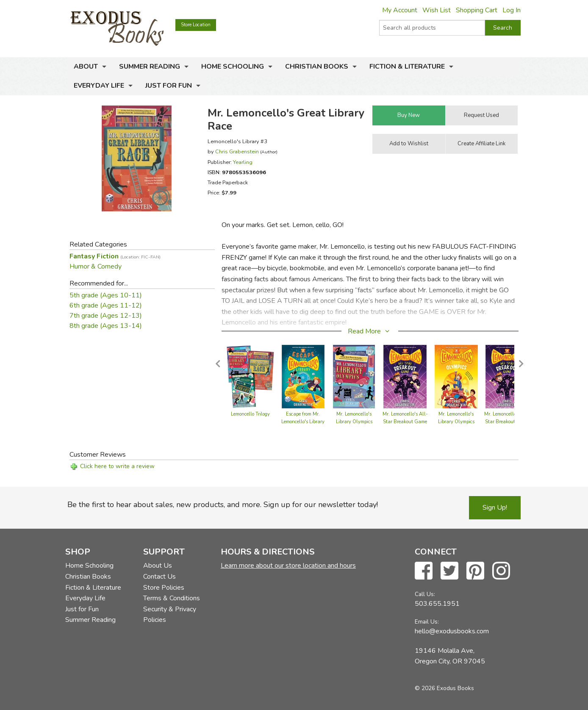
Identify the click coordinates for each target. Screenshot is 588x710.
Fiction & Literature (407, 67)
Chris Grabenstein (237, 151)
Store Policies (164, 588)
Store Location (196, 25)
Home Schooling (233, 67)
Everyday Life (99, 86)
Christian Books (317, 67)
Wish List (437, 10)
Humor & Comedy (96, 266)
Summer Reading (150, 67)
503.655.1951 (437, 604)
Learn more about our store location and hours (288, 566)
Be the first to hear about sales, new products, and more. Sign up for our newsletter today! (223, 505)
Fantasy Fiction (115, 256)
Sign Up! (495, 508)
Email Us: (427, 622)
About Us (158, 566)
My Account (400, 10)
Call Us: (425, 594)
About (86, 67)
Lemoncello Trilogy (250, 414)
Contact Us (159, 577)
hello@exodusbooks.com (452, 631)
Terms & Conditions (172, 598)
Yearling (243, 162)
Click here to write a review (117, 466)
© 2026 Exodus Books (444, 688)
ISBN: (237, 172)
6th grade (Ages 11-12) (106, 305)
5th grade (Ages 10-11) (106, 295)
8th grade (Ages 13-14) (106, 326)
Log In (512, 10)
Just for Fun (169, 86)
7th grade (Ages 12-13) (106, 316)
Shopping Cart (477, 10)
